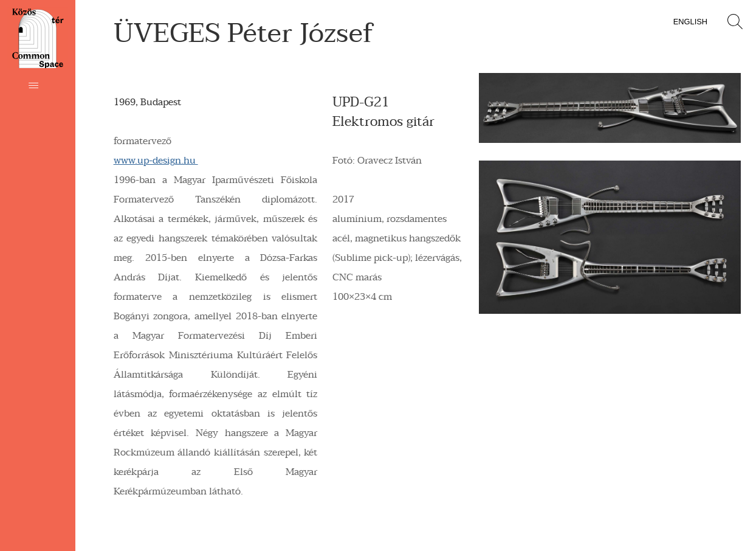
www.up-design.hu (156, 161)
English (690, 22)
